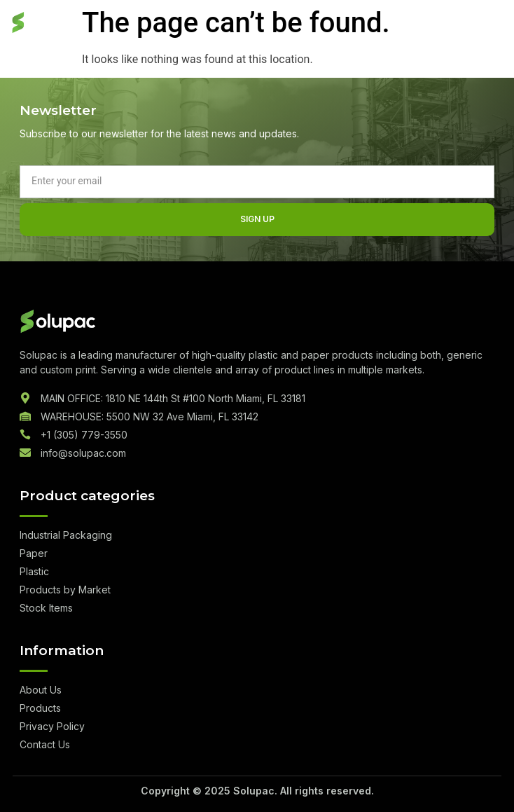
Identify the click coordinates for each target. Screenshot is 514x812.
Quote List (443, 23)
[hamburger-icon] (489, 23)
